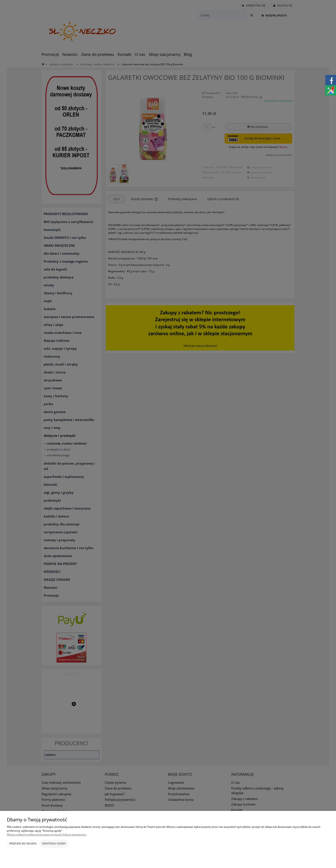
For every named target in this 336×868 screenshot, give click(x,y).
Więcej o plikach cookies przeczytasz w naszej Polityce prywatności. (47, 835)
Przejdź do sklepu (23, 844)
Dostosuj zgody (54, 844)
